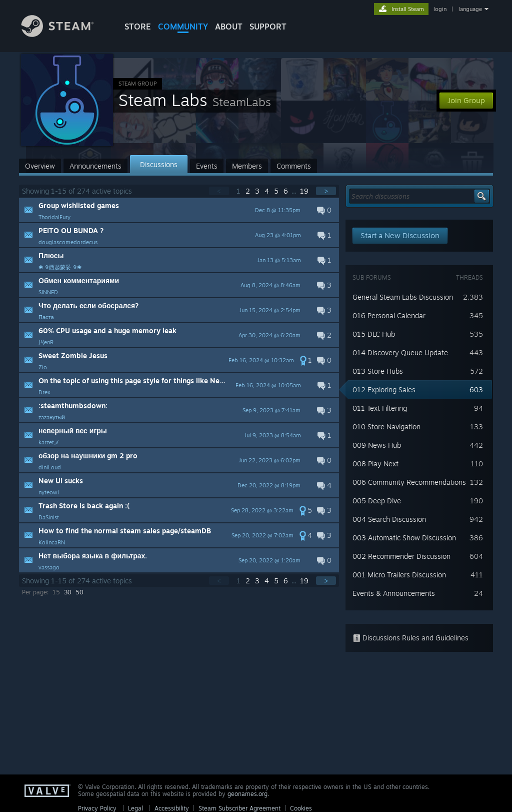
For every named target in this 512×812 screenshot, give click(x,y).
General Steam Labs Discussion (403, 297)
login (440, 9)
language (470, 9)
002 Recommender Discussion (401, 556)
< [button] (219, 191)
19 (305, 191)
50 (79, 592)
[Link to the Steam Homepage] (65, 34)
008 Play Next (375, 464)
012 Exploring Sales (384, 389)
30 (68, 592)
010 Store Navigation (386, 427)
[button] (179, 210)
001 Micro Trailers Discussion (399, 575)
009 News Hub (377, 445)
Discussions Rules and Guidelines (410, 638)
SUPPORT (268, 27)
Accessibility (172, 808)
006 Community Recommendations (409, 482)
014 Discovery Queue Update (400, 352)
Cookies (301, 808)
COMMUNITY (183, 27)
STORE (138, 27)
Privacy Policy (97, 808)
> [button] (326, 191)
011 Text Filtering (380, 408)
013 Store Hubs (378, 371)
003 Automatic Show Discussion (404, 538)
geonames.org (247, 794)
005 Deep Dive (377, 501)
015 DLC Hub (374, 334)
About (229, 27)
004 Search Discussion (389, 519)
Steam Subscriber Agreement (239, 808)
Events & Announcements (394, 593)
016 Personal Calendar (389, 315)
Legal (135, 808)
